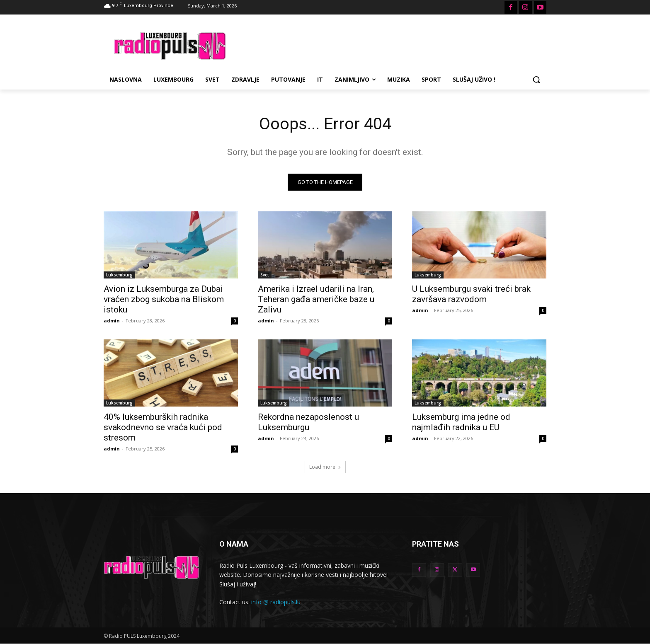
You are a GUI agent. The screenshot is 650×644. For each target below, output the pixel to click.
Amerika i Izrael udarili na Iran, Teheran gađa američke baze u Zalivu (316, 299)
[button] (536, 80)
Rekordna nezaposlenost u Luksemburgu (308, 422)
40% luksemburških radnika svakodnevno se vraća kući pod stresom (163, 427)
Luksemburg (119, 275)
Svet (265, 275)
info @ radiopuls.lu (276, 602)
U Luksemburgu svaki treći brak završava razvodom (471, 294)
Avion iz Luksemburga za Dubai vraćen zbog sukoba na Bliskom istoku (164, 299)
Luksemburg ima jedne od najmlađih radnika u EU (461, 422)
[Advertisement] (387, 45)
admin (112, 321)
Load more (325, 467)
